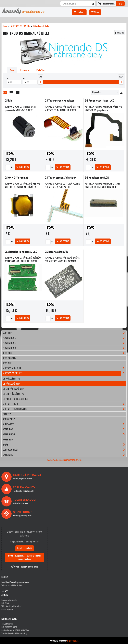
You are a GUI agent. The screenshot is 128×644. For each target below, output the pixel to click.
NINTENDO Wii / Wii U (65, 368)
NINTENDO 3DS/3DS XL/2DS (65, 409)
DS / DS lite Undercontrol (15, 399)
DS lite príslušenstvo (13, 394)
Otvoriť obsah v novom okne (25, 567)
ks (9, 167)
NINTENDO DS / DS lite (65, 373)
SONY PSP (65, 333)
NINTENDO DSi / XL (65, 404)
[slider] (40, 82)
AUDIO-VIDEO (65, 424)
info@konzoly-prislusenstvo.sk (18, 582)
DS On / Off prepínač (16, 178)
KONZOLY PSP (9, 419)
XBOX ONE (7, 363)
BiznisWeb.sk (73, 641)
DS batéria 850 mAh (56, 252)
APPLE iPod (65, 429)
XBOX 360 (65, 353)
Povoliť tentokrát (25, 548)
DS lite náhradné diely (14, 389)
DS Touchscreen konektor (60, 100)
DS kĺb (8, 100)
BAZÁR (65, 445)
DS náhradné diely (12, 384)
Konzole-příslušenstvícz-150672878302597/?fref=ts (64, 460)
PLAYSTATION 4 (65, 348)
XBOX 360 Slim (10, 358)
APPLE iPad (8, 439)
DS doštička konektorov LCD (21, 252)
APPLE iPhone (65, 434)
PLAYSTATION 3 (65, 343)
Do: (30, 81)
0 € (121, 3)
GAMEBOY (7, 414)
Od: (14, 81)
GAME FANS (65, 455)
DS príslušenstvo (11, 379)
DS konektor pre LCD (97, 178)
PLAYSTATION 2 (65, 338)
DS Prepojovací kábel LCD (100, 100)
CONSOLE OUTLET (65, 450)
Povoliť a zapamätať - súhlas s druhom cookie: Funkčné (25, 557)
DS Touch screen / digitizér (60, 178)
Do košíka (22, 167)
